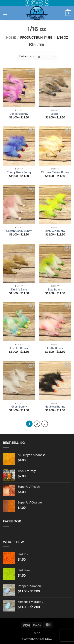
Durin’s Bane (19, 289)
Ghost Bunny (19, 407)
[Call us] (46, 3)
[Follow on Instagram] (34, 3)
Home (11, 37)
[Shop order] (37, 56)
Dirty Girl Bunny (55, 231)
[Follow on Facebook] (28, 3)
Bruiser (55, 114)
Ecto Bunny (55, 289)
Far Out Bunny (19, 348)
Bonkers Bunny (19, 114)
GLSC (37, 633)
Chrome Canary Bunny (55, 172)
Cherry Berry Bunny (19, 172)
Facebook (12, 521)
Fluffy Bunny (55, 348)
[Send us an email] (40, 3)
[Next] (45, 424)
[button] (5, 13)
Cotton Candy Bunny (19, 231)
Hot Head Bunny (55, 407)
